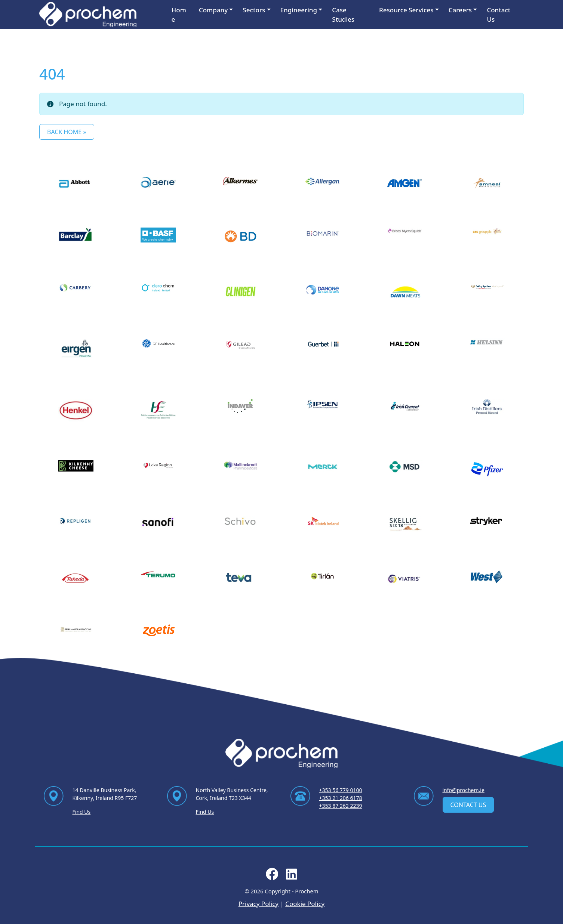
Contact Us (499, 15)
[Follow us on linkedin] (292, 876)
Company (213, 10)
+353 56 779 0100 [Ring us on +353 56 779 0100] (341, 790)
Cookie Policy (305, 904)
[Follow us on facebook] (272, 876)
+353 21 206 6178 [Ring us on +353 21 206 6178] (341, 798)
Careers (460, 10)
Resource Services (406, 10)
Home (179, 15)
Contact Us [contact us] (468, 805)
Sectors (254, 10)
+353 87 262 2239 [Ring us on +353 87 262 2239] (341, 806)
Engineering (299, 10)
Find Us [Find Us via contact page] (82, 812)
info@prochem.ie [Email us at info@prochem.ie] (464, 790)
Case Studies (343, 15)
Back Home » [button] (67, 132)
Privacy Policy (259, 904)
